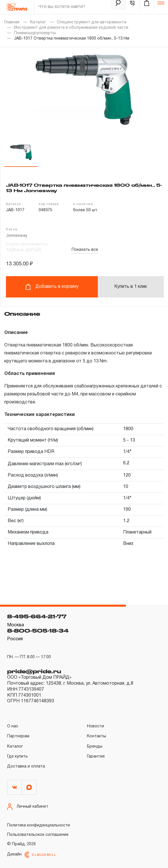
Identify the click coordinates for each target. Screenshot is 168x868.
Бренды (95, 747)
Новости (96, 726)
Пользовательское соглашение (38, 835)
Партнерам (18, 736)
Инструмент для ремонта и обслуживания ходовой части (71, 28)
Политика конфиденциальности (39, 825)
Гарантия (96, 757)
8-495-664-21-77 (37, 616)
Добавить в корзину (52, 287)
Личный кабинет (28, 807)
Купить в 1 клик (131, 287)
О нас (13, 726)
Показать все (85, 250)
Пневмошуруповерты (35, 33)
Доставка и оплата (26, 767)
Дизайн (32, 855)
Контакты (97, 736)
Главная (12, 22)
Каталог (38, 22)
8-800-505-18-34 (38, 631)
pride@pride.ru (34, 671)
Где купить (17, 757)
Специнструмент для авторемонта (92, 22)
